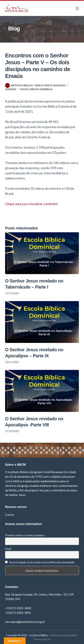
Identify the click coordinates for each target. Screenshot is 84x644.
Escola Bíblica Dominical (37, 89)
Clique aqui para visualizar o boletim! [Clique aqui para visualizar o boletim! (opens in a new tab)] (32, 204)
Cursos (10, 514)
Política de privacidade (64, 635)
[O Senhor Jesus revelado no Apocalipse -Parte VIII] (42, 391)
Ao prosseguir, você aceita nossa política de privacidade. (42, 562)
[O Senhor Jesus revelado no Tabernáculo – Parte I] (42, 253)
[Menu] (77, 8)
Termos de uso (42, 639)
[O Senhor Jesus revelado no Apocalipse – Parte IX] (42, 322)
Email (8, 549)
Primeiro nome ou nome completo (25, 535)
